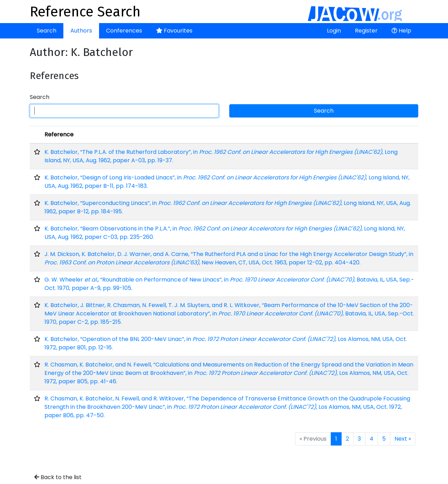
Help (401, 31)
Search (47, 31)
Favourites (174, 31)
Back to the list (58, 477)
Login (334, 31)
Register (366, 31)
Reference (59, 134)
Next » (403, 439)
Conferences (124, 31)
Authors (81, 31)
